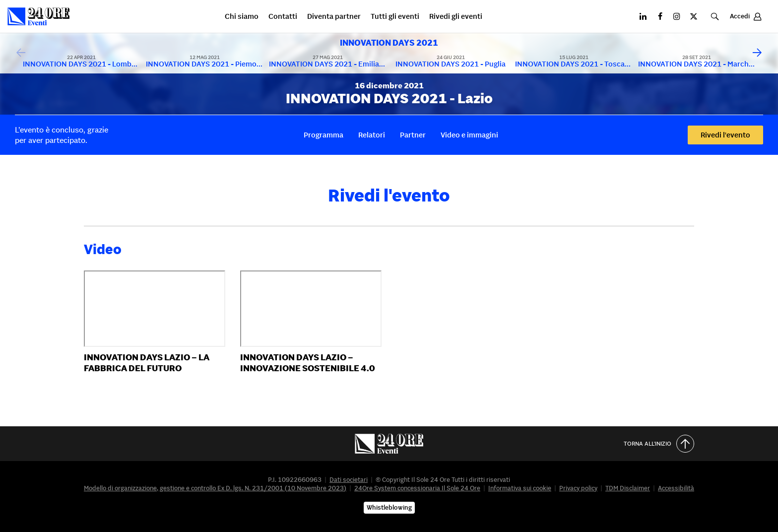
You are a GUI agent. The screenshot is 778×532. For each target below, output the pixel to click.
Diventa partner (334, 17)
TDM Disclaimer (628, 488)
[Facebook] (660, 16)
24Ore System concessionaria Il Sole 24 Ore (417, 488)
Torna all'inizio (659, 444)
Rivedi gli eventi (456, 17)
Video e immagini (469, 135)
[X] (694, 16)
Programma (324, 135)
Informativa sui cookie (520, 488)
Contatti (283, 17)
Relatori (372, 135)
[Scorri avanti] (757, 53)
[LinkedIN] (643, 16)
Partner (413, 135)
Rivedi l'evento (725, 135)
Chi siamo (242, 17)
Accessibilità (676, 488)
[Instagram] (677, 16)
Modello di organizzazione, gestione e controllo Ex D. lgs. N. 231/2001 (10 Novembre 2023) (215, 488)
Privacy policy (578, 488)
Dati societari (349, 480)
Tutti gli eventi (395, 17)
